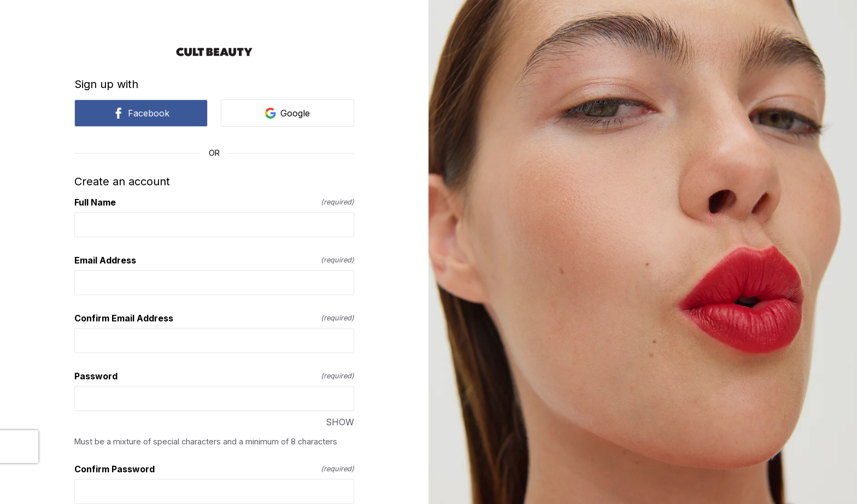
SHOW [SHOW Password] (340, 422)
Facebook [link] (141, 113)
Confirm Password (214, 469)
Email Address (214, 260)
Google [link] (287, 113)
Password (214, 376)
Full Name (214, 202)
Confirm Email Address (214, 318)
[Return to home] (214, 52)
